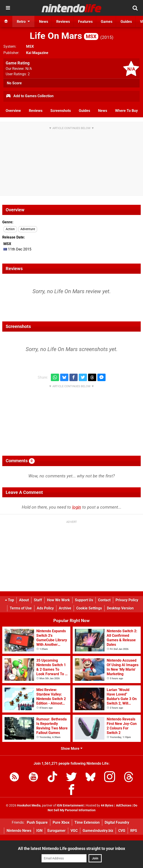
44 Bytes (107, 805)
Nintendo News (19, 831)
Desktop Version (120, 608)
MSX (30, 46)
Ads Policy (45, 608)
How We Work (58, 600)
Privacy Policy (127, 600)
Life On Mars (64, 36)
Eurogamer (57, 831)
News (103, 111)
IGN (39, 831)
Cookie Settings (89, 608)
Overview (13, 111)
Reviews (36, 111)
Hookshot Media (29, 805)
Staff (38, 600)
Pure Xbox (61, 822)
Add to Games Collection (30, 96)
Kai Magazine (37, 53)
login (77, 507)
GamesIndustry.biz (98, 831)
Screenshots (61, 111)
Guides (84, 111)
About (24, 600)
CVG (122, 831)
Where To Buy (126, 111)
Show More (72, 749)
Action (10, 229)
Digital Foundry (117, 822)
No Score (14, 83)
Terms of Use (21, 608)
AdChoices (123, 805)
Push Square (37, 822)
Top (10, 600)
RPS (134, 831)
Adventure (28, 229)
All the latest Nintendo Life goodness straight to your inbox (71, 848)
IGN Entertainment (70, 805)
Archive (65, 608)
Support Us (84, 600)
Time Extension (87, 822)
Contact (104, 600)
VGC (74, 831)
